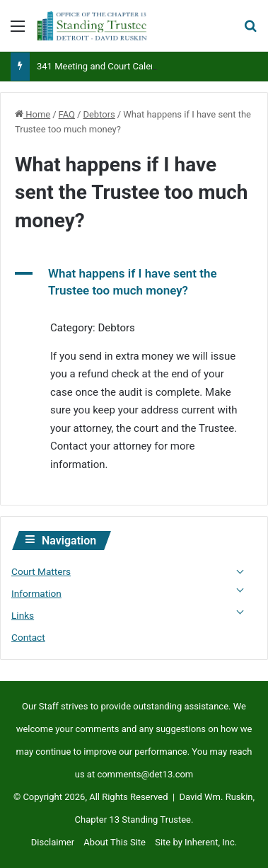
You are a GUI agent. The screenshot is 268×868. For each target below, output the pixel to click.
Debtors (99, 114)
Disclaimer (53, 842)
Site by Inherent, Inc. (196, 842)
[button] (134, 282)
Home (33, 114)
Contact (28, 637)
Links (23, 615)
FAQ (67, 114)
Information (36, 593)
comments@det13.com (145, 774)
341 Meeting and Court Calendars (105, 66)
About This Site (115, 842)
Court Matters (41, 571)
